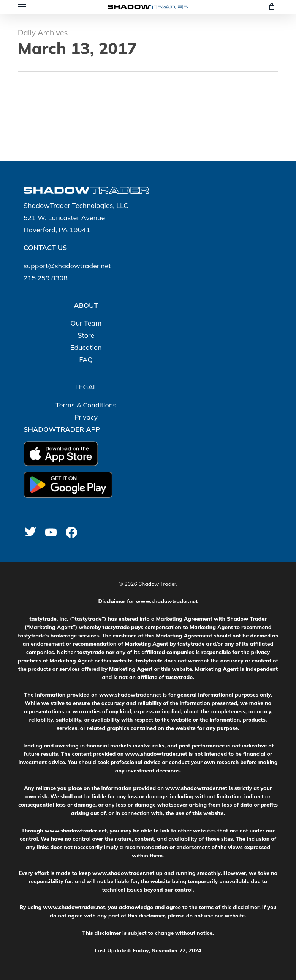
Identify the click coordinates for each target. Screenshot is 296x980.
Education (86, 347)
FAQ (86, 359)
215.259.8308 (46, 278)
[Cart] (270, 7)
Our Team (86, 323)
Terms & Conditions (86, 405)
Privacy (86, 417)
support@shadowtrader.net (67, 266)
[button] (22, 7)
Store (86, 335)
